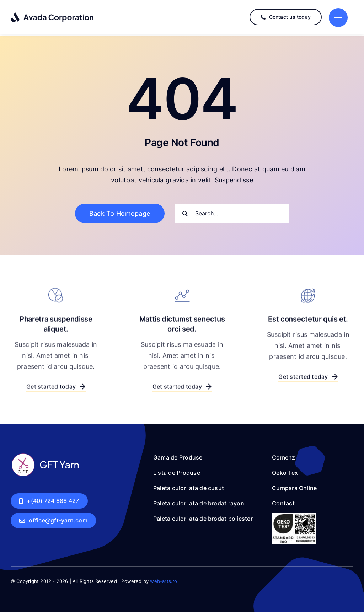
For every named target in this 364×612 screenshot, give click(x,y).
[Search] (185, 212)
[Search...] (232, 212)
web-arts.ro (164, 579)
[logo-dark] (52, 14)
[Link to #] (338, 17)
